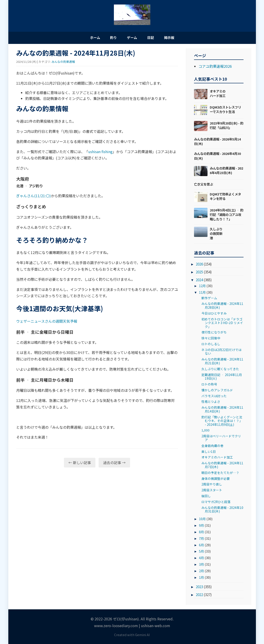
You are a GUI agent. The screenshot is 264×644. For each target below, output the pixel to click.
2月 (201, 572)
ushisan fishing (100, 152)
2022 (199, 596)
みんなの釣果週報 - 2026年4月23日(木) (226, 171)
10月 (202, 520)
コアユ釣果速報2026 (215, 67)
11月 (202, 293)
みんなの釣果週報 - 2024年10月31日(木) (222, 510)
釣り (110, 38)
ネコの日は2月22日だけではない (221, 353)
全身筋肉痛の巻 (212, 447)
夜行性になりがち (214, 333)
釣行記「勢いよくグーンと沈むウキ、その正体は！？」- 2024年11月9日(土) (222, 422)
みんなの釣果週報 (63, 63)
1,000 (205, 431)
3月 (201, 565)
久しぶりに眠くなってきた (220, 370)
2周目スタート (212, 491)
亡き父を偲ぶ (203, 185)
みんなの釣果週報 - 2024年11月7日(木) (222, 466)
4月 (201, 559)
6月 (201, 546)
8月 (201, 533)
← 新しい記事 (80, 464)
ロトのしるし (211, 345)
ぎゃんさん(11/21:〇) (34, 197)
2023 (199, 588)
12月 (202, 287)
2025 (199, 273)
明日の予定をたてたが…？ (220, 474)
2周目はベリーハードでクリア (221, 439)
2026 (199, 265)
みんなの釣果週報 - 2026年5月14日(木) (217, 142)
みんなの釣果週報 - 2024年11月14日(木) (222, 410)
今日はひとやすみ (214, 314)
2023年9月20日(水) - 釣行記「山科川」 (227, 126)
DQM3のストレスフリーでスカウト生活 (225, 110)
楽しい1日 (209, 452)
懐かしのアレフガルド (217, 391)
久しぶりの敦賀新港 (216, 235)
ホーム (87, 38)
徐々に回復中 (211, 339)
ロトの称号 (209, 385)
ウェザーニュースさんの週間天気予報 (47, 322)
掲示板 (177, 38)
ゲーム (132, 38)
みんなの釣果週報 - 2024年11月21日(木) (222, 362)
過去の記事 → (114, 464)
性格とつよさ (211, 403)
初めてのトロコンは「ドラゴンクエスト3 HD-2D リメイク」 (222, 324)
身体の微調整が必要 (216, 479)
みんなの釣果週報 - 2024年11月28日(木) (222, 306)
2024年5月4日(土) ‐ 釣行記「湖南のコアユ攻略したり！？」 (227, 215)
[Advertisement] (97, 507)
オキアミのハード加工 (218, 94)
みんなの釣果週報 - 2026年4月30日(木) (217, 157)
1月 (201, 578)
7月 (201, 539)
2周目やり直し (212, 485)
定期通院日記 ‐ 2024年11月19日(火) (222, 377)
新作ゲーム (209, 299)
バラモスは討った (214, 397)
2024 (199, 281)
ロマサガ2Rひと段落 (216, 503)
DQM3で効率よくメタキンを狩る (225, 197)
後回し (206, 497)
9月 (201, 526)
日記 (155, 38)
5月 (201, 552)
